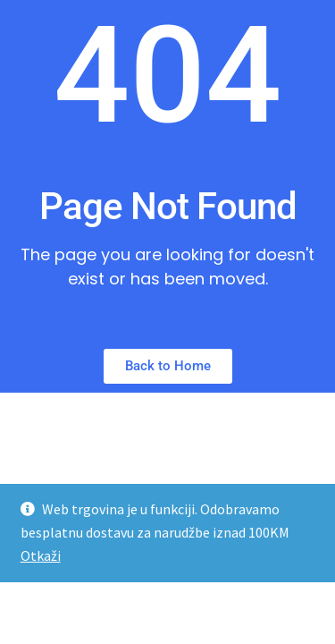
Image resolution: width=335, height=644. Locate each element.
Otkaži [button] (41, 555)
